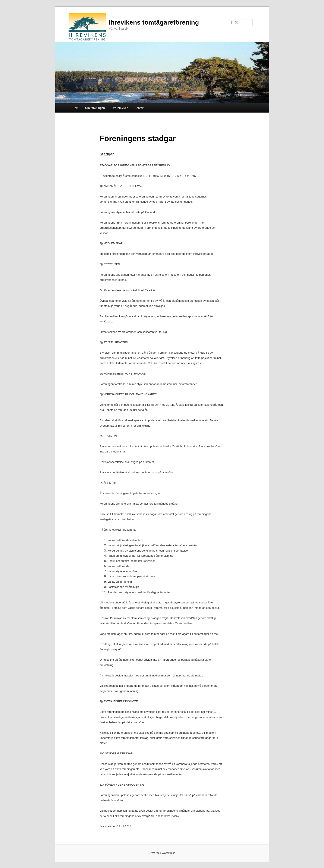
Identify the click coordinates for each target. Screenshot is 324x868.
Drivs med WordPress (162, 853)
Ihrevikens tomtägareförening (154, 22)
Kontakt (139, 108)
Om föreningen (95, 108)
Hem (76, 108)
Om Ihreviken (120, 108)
